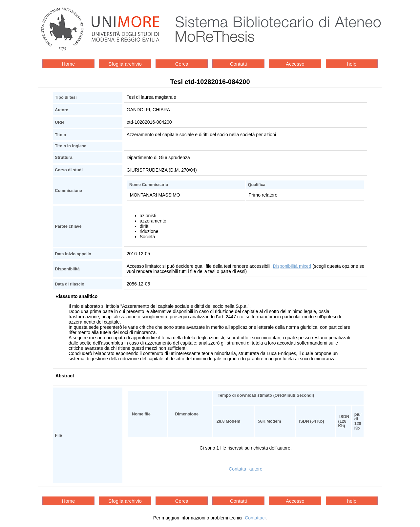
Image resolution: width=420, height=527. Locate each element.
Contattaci (255, 518)
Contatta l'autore (245, 469)
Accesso (295, 64)
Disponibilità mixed (292, 266)
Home (68, 64)
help (352, 64)
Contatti (239, 64)
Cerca (182, 64)
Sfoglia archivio (125, 64)
